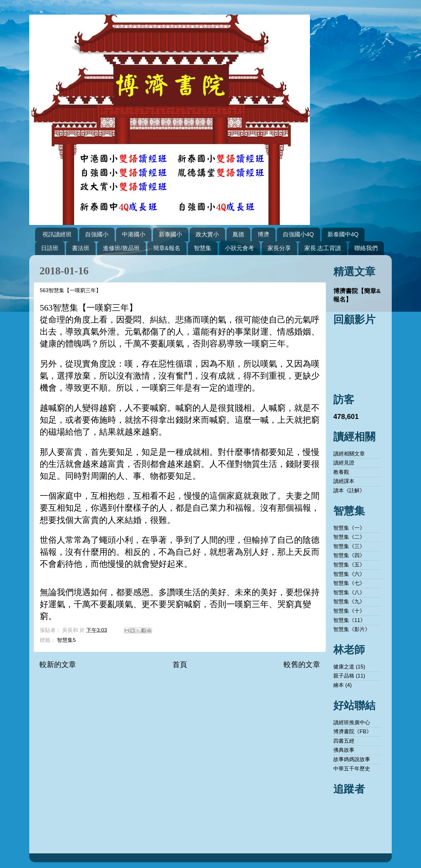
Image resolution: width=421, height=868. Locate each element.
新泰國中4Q (343, 234)
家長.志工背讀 (323, 248)
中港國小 (134, 234)
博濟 (263, 234)
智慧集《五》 (349, 565)
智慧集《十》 (349, 611)
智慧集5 (66, 640)
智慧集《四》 (349, 555)
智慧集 (203, 248)
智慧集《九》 (349, 602)
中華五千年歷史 (352, 769)
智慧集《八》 (349, 592)
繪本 (339, 685)
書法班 (81, 248)
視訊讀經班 (57, 234)
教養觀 (341, 472)
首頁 (180, 664)
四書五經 (344, 741)
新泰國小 (170, 234)
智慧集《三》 (349, 546)
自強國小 (97, 234)
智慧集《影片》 (352, 629)
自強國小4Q (298, 234)
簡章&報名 (167, 248)
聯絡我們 (366, 248)
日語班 (50, 248)
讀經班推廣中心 (352, 723)
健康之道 (344, 667)
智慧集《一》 (349, 528)
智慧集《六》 (349, 574)
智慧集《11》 (349, 620)
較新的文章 (58, 664)
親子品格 (344, 676)
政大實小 (207, 234)
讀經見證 (344, 463)
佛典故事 (344, 750)
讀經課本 (344, 481)
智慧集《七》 (349, 583)
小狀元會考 (239, 248)
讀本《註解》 (349, 491)
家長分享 (279, 248)
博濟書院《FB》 (352, 732)
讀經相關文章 (349, 454)
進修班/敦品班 (121, 248)
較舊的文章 (302, 664)
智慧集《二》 (349, 537)
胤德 (238, 234)
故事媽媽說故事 (352, 759)
